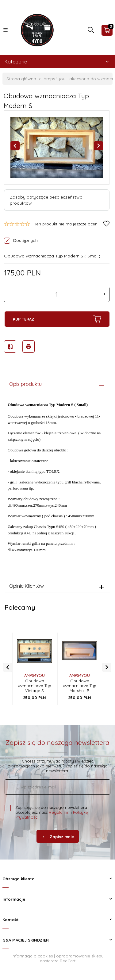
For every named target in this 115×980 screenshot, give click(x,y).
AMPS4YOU (34, 675)
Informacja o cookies (32, 956)
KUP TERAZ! (57, 319)
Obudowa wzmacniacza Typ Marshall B (80, 686)
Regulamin (59, 812)
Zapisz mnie (58, 837)
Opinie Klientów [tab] (27, 586)
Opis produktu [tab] (25, 384)
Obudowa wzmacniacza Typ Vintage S (34, 686)
